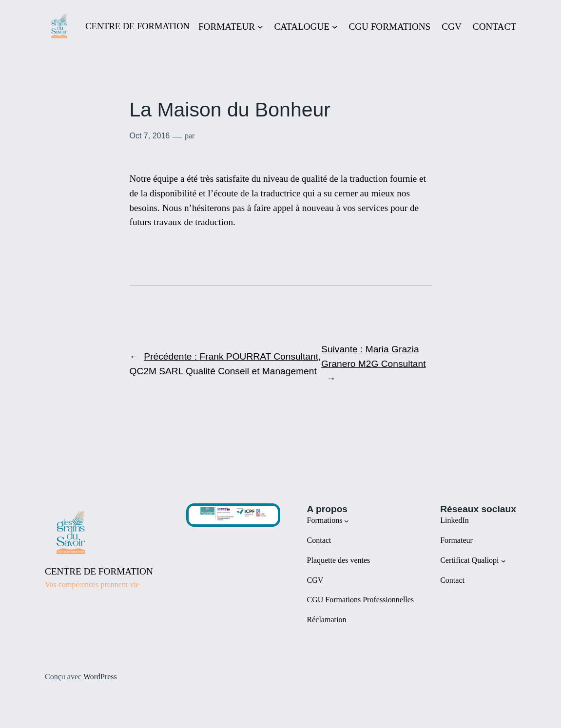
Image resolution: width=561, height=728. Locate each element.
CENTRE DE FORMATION (137, 26)
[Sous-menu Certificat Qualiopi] (503, 560)
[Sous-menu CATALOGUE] (335, 27)
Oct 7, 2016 (150, 136)
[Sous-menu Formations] (347, 521)
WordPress (100, 677)
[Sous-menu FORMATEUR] (260, 27)
